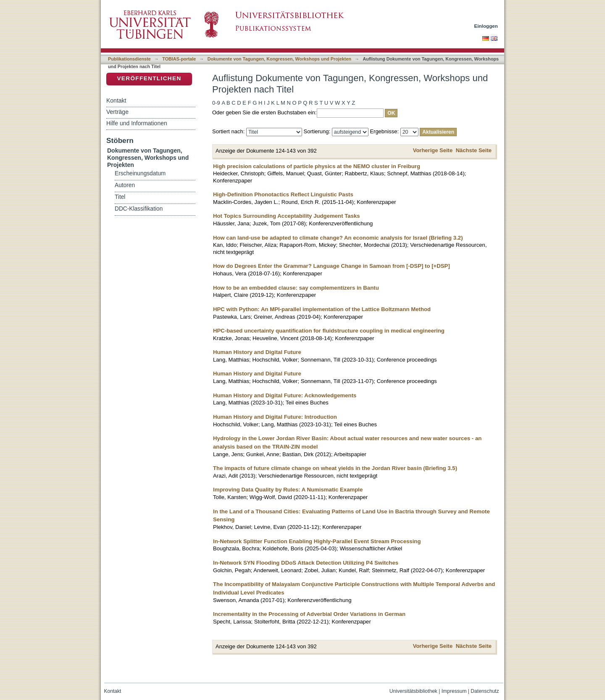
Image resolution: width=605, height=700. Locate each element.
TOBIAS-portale (179, 59)
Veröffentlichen (149, 78)
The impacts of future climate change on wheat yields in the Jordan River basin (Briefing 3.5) (335, 468)
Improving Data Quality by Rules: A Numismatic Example (288, 490)
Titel (120, 197)
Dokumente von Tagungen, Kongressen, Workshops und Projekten (279, 59)
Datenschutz (485, 691)
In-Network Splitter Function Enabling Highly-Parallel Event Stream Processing (317, 541)
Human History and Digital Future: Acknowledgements (285, 395)
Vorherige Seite (433, 150)
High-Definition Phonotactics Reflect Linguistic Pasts (283, 194)
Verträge (117, 112)
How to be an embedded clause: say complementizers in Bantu (296, 288)
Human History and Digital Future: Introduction (275, 417)
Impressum (454, 691)
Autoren (125, 185)
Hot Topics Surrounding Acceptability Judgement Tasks (287, 216)
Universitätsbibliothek (413, 691)
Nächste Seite (474, 150)
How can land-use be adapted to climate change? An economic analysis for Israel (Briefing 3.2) (338, 238)
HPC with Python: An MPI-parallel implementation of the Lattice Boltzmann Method (322, 309)
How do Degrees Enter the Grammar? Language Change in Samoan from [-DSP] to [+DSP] (331, 266)
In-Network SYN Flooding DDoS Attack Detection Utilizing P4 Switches (306, 563)
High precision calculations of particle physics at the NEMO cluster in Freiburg (317, 166)
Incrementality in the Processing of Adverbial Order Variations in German (309, 614)
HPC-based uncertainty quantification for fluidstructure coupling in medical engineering (329, 331)
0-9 (216, 103)
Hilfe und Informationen (137, 123)
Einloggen (486, 26)
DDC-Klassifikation (139, 209)
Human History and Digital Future (257, 352)
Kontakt (116, 100)
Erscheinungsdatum (140, 173)
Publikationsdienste (129, 59)
